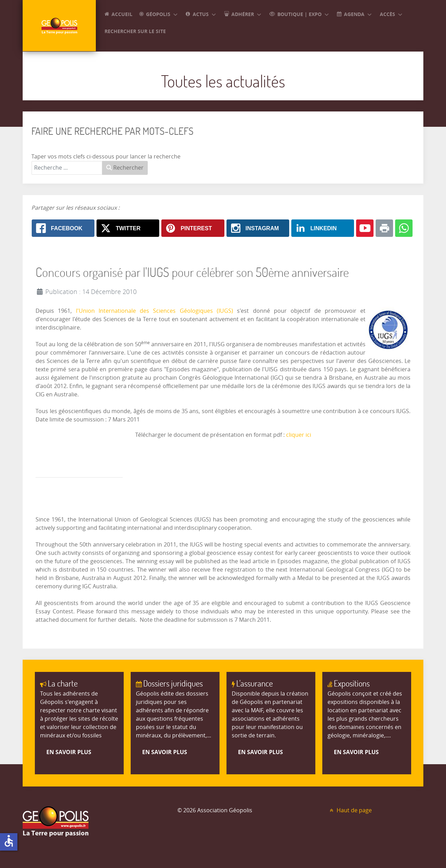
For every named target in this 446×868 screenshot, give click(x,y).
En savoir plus (69, 752)
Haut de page (350, 810)
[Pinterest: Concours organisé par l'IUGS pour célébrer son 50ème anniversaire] (193, 228)
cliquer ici (299, 435)
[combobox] (67, 168)
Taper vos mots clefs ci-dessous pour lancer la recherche (106, 157)
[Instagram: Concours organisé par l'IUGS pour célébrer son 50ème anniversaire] (258, 228)
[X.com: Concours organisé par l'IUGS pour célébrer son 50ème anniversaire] (128, 228)
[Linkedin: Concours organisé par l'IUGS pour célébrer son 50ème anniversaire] (323, 228)
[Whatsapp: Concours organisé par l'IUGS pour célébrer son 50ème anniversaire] (404, 228)
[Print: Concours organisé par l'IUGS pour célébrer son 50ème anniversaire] (384, 228)
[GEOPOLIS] (59, 26)
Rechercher (125, 168)
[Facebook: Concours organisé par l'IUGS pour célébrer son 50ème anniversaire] (63, 228)
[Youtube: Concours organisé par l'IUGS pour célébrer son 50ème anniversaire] (365, 228)
